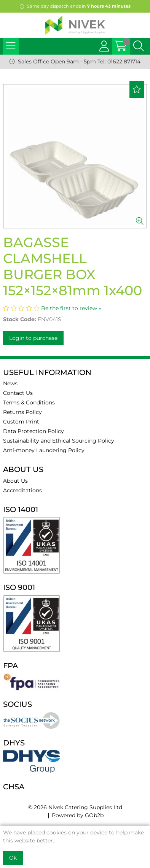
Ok (13, 858)
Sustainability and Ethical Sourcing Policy (59, 441)
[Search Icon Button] (139, 46)
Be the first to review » (71, 308)
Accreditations (22, 490)
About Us (15, 481)
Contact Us (18, 393)
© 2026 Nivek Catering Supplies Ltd (75, 807)
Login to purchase (33, 338)
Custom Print (21, 422)
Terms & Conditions (29, 402)
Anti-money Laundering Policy (44, 450)
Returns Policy (22, 412)
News (10, 383)
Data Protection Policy (34, 431)
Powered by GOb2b (78, 815)
